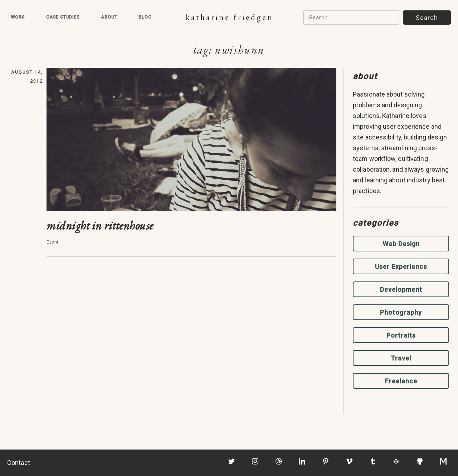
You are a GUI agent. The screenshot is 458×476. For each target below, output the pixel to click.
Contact (19, 463)
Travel (401, 358)
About (109, 17)
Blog (145, 17)
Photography (401, 312)
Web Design (401, 244)
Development (401, 289)
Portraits (401, 335)
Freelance (401, 381)
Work (18, 17)
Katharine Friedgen (230, 17)
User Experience (401, 267)
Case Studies (63, 17)
